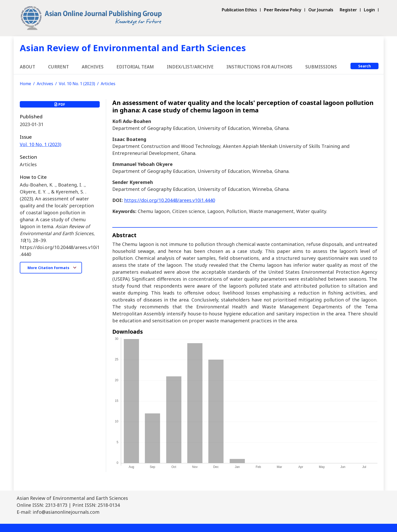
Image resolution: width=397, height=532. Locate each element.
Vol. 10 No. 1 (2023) (77, 84)
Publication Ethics (239, 10)
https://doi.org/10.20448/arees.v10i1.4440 (170, 200)
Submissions (321, 67)
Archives (93, 67)
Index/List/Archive (190, 67)
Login (369, 10)
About (27, 67)
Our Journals (321, 10)
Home (25, 84)
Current (58, 67)
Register (348, 10)
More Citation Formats (49, 268)
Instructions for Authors (259, 67)
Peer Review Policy (283, 10)
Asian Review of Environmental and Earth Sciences (133, 48)
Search (364, 66)
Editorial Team (135, 67)
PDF (60, 104)
